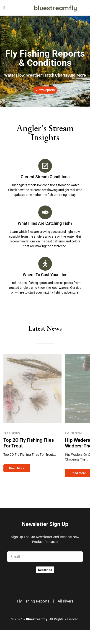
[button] (45, 90)
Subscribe (45, 570)
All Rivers (66, 601)
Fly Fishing (12, 433)
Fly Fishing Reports (33, 601)
